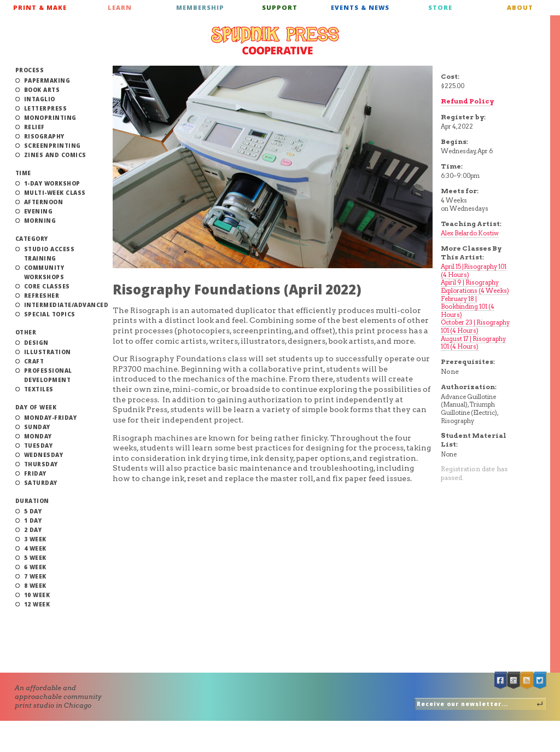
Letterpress (46, 108)
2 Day (33, 530)
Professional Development (48, 375)
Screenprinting (52, 146)
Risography (44, 136)
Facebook (501, 681)
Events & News (360, 7)
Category (32, 239)
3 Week (35, 539)
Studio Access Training (49, 254)
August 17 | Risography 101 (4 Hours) (473, 343)
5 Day (33, 511)
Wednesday (44, 455)
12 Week (37, 604)
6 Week (35, 567)
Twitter (540, 681)
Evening (39, 211)
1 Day (33, 520)
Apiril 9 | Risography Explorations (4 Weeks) (475, 287)
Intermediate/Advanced (66, 305)
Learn (120, 7)
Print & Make (40, 7)
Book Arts (42, 90)
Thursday (41, 464)
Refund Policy (467, 101)
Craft (34, 361)
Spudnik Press (275, 41)
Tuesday (39, 446)
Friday (35, 473)
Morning (40, 221)
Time (23, 173)
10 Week (37, 595)
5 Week (35, 558)
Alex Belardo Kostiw (470, 233)
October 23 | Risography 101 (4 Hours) (475, 326)
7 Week (35, 576)
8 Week (35, 586)
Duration (32, 501)
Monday (38, 436)
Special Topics (50, 314)
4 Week (35, 548)
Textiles (39, 389)
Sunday (37, 427)
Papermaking (47, 80)
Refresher (42, 296)
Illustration (48, 352)
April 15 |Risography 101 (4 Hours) (474, 271)
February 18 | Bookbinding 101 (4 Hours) (468, 307)
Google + (514, 681)
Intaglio (40, 99)
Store (440, 7)
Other (26, 332)
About (520, 7)
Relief (34, 127)
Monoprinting (50, 118)
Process (30, 70)
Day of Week (36, 407)
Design (36, 343)
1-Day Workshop (52, 183)
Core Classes (47, 286)
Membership (200, 7)
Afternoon (44, 202)
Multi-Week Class (55, 193)
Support (280, 7)
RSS (527, 681)
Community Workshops (44, 272)
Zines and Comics (55, 155)
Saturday (41, 483)
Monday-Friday (51, 418)
